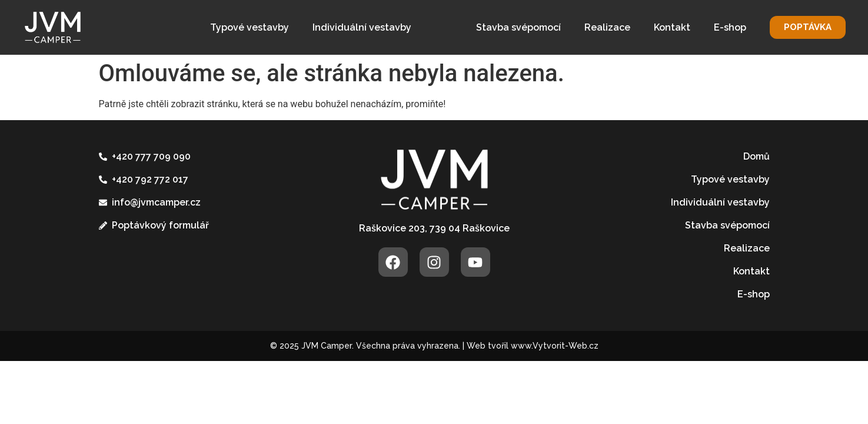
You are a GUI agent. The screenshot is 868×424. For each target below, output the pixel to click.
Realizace (607, 27)
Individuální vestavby (362, 27)
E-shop (730, 27)
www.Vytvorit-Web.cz (555, 346)
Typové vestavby (250, 27)
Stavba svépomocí (518, 27)
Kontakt (672, 27)
